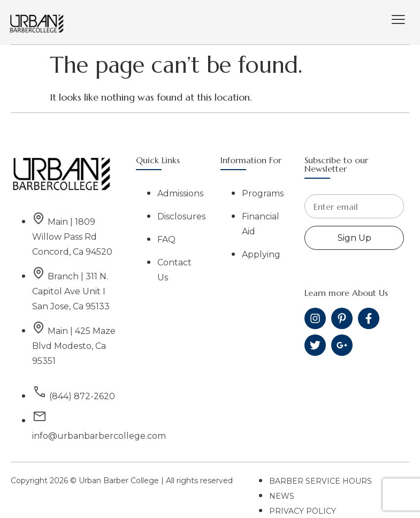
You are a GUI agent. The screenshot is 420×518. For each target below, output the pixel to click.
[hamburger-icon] (398, 21)
